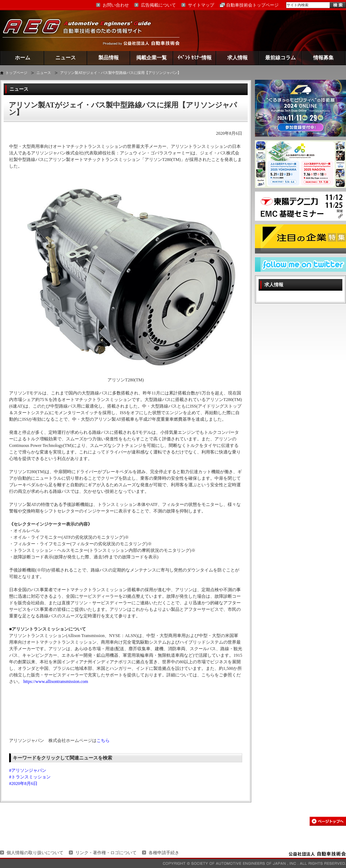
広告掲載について (158, 5)
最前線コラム (280, 58)
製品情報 (109, 58)
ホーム (23, 58)
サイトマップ (201, 5)
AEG (82, 30)
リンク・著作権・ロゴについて (106, 853)
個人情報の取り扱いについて (35, 853)
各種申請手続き (164, 853)
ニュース (66, 58)
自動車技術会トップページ (252, 5)
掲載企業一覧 (152, 58)
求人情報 (237, 58)
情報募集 (323, 58)
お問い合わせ (116, 5)
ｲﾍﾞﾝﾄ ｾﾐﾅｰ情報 (195, 58)
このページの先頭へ (328, 821)
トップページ (16, 73)
